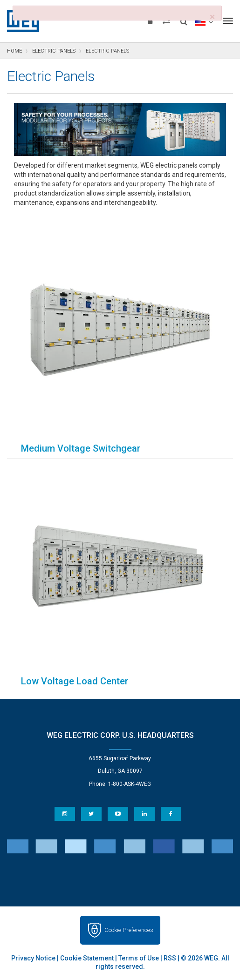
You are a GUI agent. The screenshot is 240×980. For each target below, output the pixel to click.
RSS (170, 958)
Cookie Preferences (129, 930)
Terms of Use (139, 958)
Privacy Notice (33, 958)
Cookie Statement (87, 958)
